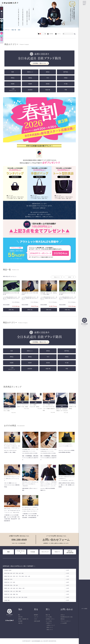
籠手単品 (66, 72)
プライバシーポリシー (66, 621)
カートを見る (49, 621)
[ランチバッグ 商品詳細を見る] (15, 177)
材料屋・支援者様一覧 (23, 619)
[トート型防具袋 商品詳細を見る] (64, 177)
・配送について (49, 627)
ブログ (36, 619)
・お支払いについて (50, 625)
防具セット (30, 72)
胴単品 (13, 78)
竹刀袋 (66, 84)
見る (36, 609)
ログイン (53, 619)
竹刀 (48, 78)
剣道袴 (30, 84)
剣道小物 (48, 90)
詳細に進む (11, 310)
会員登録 (48, 619)
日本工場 (20, 617)
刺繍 (8, 552)
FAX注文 (33, 552)
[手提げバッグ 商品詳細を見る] (39, 177)
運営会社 (63, 619)
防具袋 (48, 84)
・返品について (49, 630)
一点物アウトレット (13, 90)
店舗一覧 (20, 623)
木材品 (66, 78)
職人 (19, 615)
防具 (13, 72)
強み (20, 609)
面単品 (48, 72)
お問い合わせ (67, 609)
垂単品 (30, 78)
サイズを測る (49, 617)
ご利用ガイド (49, 623)
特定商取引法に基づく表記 (67, 617)
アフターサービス (21, 552)
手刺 (66, 90)
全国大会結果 (37, 621)
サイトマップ (45, 552)
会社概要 (20, 621)
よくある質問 (64, 623)
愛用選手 (36, 615)
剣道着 (13, 84)
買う (48, 609)
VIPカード (57, 552)
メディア (36, 617)
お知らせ (63, 615)
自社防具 (30, 90)
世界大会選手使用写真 (70, 552)
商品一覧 (48, 615)
